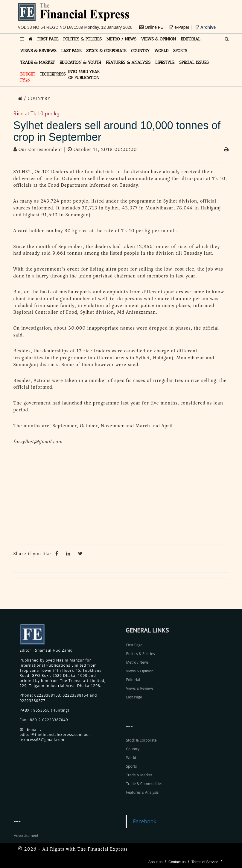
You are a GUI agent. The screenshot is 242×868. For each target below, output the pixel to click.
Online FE (152, 27)
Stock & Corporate (141, 740)
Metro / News (137, 662)
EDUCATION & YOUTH (80, 62)
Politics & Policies (141, 654)
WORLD (161, 51)
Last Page (134, 697)
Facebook (145, 821)
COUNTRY (140, 51)
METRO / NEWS (121, 39)
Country (133, 749)
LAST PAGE (71, 51)
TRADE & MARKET (38, 62)
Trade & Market (139, 775)
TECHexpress (53, 74)
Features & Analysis (143, 792)
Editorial (133, 680)
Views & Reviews (140, 688)
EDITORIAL (190, 39)
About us (155, 862)
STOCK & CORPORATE (106, 51)
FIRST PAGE (48, 39)
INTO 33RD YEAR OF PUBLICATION (84, 75)
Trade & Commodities (144, 784)
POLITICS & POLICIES (82, 39)
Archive (206, 27)
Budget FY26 (28, 77)
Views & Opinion (140, 671)
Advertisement (26, 835)
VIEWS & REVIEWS (38, 51)
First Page (134, 645)
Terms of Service (205, 862)
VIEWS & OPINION (159, 39)
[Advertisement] (121, 496)
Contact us (177, 862)
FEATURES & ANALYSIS (128, 62)
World (131, 758)
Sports (132, 766)
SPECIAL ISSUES (194, 62)
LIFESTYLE (165, 62)
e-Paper (180, 27)
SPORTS (180, 51)
